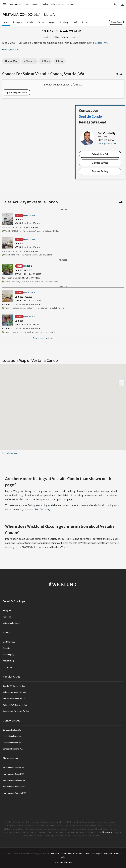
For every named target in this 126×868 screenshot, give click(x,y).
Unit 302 (24, 297)
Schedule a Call (100, 154)
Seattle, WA (101, 43)
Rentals (85, 22)
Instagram (7, 610)
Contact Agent (116, 22)
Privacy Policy (85, 853)
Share (45, 61)
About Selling (8, 661)
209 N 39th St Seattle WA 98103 (62, 31)
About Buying (8, 655)
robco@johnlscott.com (107, 143)
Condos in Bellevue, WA (12, 736)
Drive (59, 61)
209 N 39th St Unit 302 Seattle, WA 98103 (21, 304)
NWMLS (108, 832)
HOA (75, 22)
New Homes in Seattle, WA (14, 768)
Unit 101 (19, 244)
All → (122, 202)
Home (6, 22)
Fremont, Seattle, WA (11, 50)
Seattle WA (44, 15)
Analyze (52, 22)
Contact (71, 4)
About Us (7, 648)
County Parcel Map (10, 453)
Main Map (11, 61)
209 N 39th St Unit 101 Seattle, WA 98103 (21, 251)
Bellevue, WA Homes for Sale (14, 692)
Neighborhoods (58, 4)
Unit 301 (19, 321)
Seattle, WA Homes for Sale (14, 686)
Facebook (7, 617)
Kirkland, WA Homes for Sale (14, 699)
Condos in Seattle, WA (12, 730)
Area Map (64, 22)
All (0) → (120, 74)
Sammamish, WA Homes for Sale (16, 711)
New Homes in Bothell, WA (14, 774)
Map (27, 4)
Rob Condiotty (107, 133)
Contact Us (7, 667)
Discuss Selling (100, 171)
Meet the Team (9, 642)
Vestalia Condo (18, 15)
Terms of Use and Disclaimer (64, 853)
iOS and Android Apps (12, 623)
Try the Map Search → (16, 92)
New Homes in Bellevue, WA (14, 780)
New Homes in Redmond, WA (15, 793)
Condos (45, 4)
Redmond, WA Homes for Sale (15, 705)
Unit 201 (19, 220)
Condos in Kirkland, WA (12, 743)
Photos (41, 22)
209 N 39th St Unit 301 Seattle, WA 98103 (21, 329)
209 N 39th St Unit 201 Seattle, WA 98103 (21, 227)
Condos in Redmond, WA (13, 749)
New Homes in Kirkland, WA (14, 787)
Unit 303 (24, 270)
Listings (18, 22)
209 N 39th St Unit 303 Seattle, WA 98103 (21, 278)
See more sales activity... (43, 338)
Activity (30, 22)
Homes (35, 4)
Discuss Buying (100, 163)
